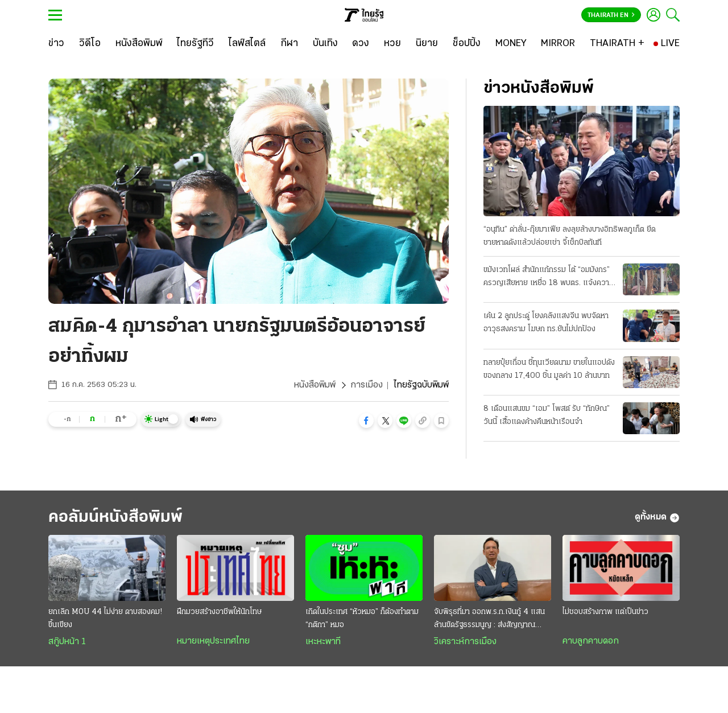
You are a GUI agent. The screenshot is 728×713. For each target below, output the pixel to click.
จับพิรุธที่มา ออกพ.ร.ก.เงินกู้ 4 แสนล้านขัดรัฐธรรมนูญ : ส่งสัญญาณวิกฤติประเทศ (489, 620)
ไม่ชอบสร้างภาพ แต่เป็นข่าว (605, 612)
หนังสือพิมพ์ (315, 385)
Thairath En (611, 15)
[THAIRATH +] (617, 44)
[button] (366, 421)
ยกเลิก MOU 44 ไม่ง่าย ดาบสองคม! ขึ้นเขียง (105, 619)
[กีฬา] (289, 44)
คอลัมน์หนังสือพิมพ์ (115, 518)
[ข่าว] (56, 44)
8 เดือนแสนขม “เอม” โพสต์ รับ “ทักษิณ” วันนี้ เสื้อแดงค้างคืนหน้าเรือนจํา (547, 415)
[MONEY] (511, 44)
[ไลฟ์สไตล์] (247, 44)
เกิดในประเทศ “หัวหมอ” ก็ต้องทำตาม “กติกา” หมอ (362, 619)
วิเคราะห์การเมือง (465, 642)
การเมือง (367, 385)
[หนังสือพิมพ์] (139, 44)
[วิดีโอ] (90, 44)
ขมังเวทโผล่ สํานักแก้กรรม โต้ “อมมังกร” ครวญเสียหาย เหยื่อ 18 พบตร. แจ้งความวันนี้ (549, 278)
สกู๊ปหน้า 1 (67, 642)
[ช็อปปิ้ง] (467, 44)
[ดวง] (361, 44)
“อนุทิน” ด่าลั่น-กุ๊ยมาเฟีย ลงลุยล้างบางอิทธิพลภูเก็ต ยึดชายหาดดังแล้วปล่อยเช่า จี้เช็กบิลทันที (570, 236)
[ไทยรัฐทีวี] (195, 44)
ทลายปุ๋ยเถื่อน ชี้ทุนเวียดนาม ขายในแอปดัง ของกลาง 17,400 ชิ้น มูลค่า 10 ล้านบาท (549, 369)
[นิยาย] (427, 44)
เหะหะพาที (323, 642)
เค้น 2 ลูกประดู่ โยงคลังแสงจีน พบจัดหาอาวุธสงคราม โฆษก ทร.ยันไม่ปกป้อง (546, 323)
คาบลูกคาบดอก (591, 641)
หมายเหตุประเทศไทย (213, 641)
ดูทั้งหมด (657, 518)
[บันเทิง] (325, 44)
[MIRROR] (558, 44)
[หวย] (392, 44)
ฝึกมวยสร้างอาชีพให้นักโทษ (219, 612)
